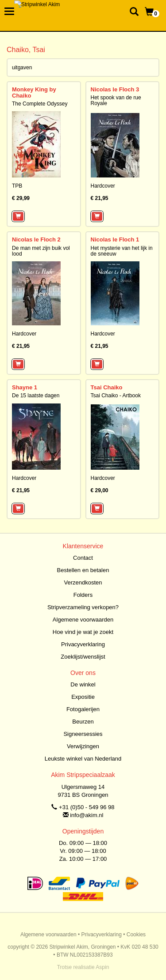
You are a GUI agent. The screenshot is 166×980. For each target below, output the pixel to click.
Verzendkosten (83, 582)
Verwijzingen (83, 746)
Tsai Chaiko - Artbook (116, 396)
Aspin (102, 967)
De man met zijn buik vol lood (41, 251)
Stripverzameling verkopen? (83, 607)
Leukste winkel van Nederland (83, 759)
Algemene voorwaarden (83, 620)
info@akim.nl (87, 815)
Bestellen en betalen (83, 570)
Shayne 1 (25, 387)
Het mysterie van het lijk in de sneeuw (122, 251)
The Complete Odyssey (40, 104)
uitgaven (22, 68)
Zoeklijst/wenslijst (83, 657)
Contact (83, 558)
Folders (83, 595)
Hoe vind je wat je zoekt (83, 632)
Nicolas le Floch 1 (115, 239)
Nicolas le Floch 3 (115, 89)
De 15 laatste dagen (36, 396)
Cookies (136, 935)
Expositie (83, 697)
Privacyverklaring (83, 644)
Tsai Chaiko (107, 387)
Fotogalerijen (83, 709)
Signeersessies (83, 734)
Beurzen (83, 722)
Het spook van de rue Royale (116, 100)
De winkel (83, 684)
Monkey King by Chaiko (34, 92)
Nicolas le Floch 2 (36, 239)
